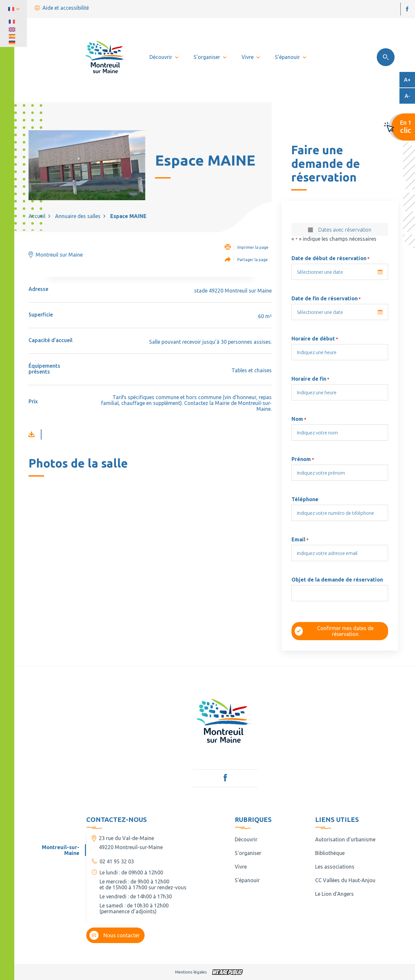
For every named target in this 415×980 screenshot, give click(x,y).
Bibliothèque (330, 853)
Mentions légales (191, 972)
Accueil (37, 216)
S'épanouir (247, 880)
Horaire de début (315, 339)
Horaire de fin (310, 379)
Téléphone (305, 499)
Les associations (335, 867)
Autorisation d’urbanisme (345, 839)
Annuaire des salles (78, 216)
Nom (299, 419)
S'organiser (248, 853)
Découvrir (246, 839)
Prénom (303, 459)
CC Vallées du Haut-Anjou (345, 880)
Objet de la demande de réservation (337, 580)
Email (300, 539)
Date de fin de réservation (326, 298)
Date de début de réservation (331, 258)
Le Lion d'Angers (334, 894)
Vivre (241, 867)
